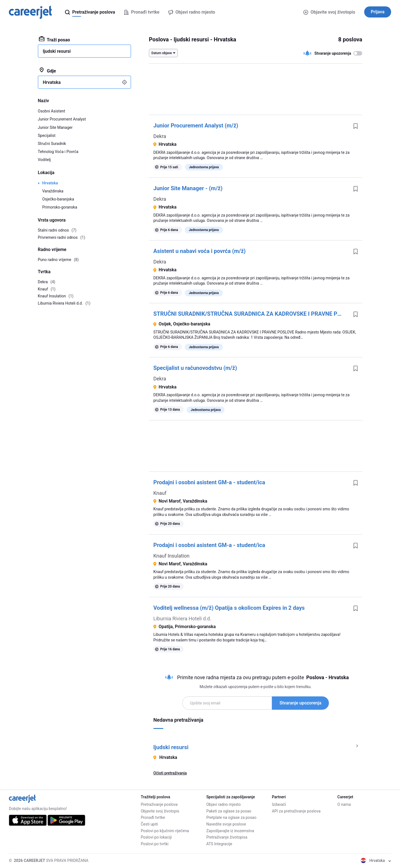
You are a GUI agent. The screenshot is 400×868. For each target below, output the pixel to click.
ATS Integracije (219, 844)
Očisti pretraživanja (170, 773)
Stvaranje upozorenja (300, 703)
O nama (344, 804)
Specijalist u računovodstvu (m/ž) (195, 368)
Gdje (47, 71)
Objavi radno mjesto (224, 804)
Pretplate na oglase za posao (231, 817)
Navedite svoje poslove (226, 824)
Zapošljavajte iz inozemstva (230, 831)
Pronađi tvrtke (153, 817)
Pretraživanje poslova (159, 804)
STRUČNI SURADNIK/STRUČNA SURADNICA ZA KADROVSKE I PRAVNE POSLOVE (251, 314)
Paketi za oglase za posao (229, 811)
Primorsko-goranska (60, 207)
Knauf (160, 493)
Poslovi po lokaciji (156, 837)
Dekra (160, 136)
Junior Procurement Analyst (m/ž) (196, 126)
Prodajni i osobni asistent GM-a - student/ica (209, 482)
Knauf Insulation (171, 556)
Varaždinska (53, 191)
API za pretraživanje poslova (296, 811)
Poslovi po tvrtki (155, 844)
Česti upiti (149, 824)
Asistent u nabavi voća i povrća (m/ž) (199, 251)
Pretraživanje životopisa (227, 837)
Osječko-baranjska (58, 199)
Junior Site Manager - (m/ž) (188, 188)
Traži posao (54, 39)
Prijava (378, 12)
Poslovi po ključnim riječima (165, 831)
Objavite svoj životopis (329, 12)
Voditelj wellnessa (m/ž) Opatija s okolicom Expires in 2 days (229, 608)
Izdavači (279, 804)
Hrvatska (50, 183)
